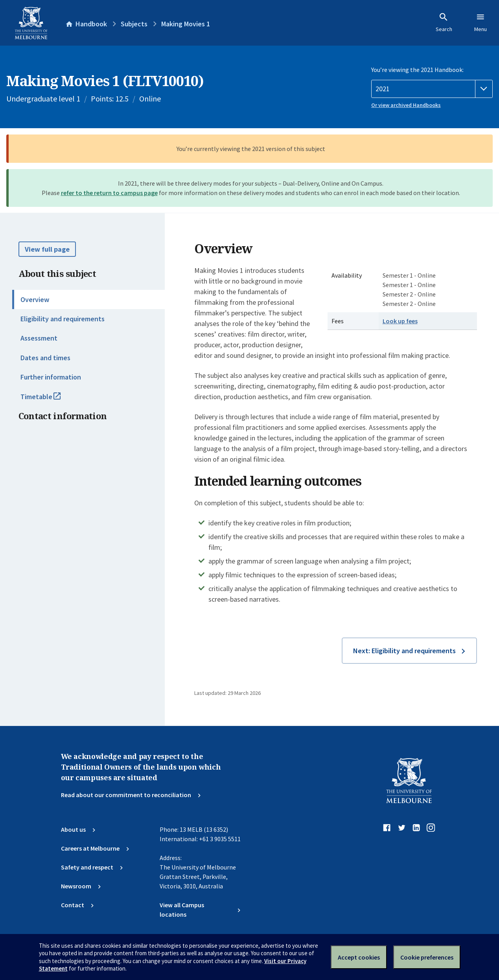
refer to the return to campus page (109, 193)
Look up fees (400, 321)
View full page (47, 249)
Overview (35, 299)
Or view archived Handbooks (406, 105)
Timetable (49, 400)
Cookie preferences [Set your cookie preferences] (427, 957)
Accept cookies (359, 957)
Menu (481, 22)
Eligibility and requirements (63, 319)
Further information (51, 377)
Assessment (39, 338)
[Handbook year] (432, 89)
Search (444, 22)
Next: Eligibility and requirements (404, 651)
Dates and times (45, 358)
